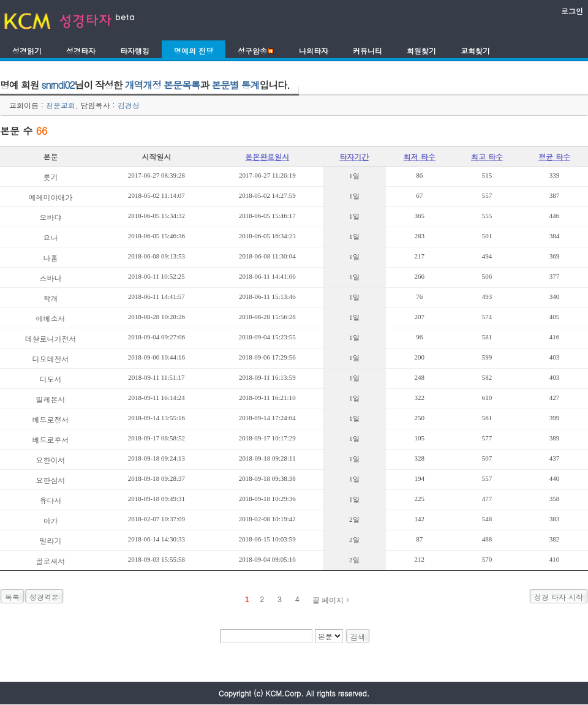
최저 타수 (420, 156)
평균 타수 (554, 156)
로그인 (572, 11)
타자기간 (354, 156)
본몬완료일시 (267, 156)
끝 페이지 (328, 600)
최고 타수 (487, 156)
